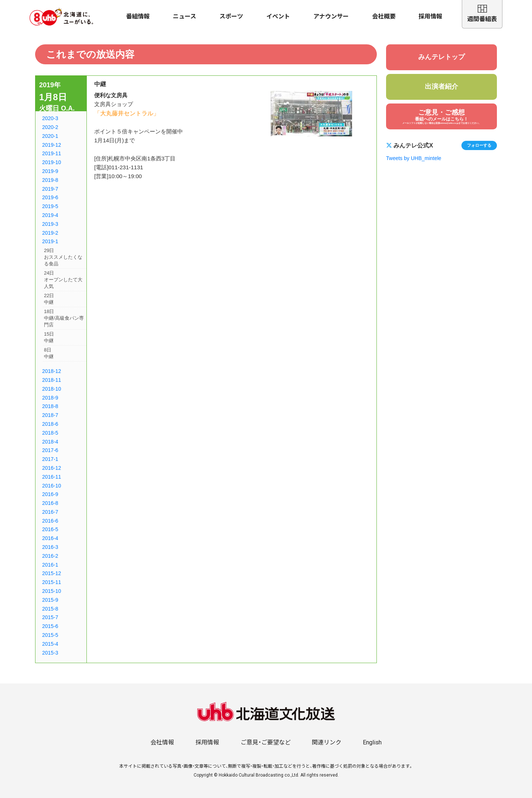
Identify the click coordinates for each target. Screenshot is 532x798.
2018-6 (50, 424)
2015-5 (50, 635)
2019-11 (52, 153)
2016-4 (50, 538)
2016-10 (52, 486)
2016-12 (52, 468)
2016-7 (50, 512)
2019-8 (50, 180)
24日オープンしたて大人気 (63, 280)
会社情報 (162, 742)
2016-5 (50, 529)
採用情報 (430, 16)
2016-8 (50, 503)
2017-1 (50, 459)
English (372, 742)
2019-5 (50, 206)
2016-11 (52, 477)
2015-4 (50, 644)
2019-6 (50, 197)
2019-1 (50, 241)
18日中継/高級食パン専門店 (64, 318)
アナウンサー (331, 16)
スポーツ (231, 16)
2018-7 (50, 415)
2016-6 (50, 521)
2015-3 (50, 653)
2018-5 (50, 433)
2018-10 (52, 389)
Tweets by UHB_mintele (414, 158)
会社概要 (384, 16)
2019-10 (52, 162)
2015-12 (52, 573)
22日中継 (49, 299)
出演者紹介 (441, 86)
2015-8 (50, 609)
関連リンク (327, 742)
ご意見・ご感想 (441, 117)
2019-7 (50, 189)
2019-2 (50, 233)
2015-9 (50, 600)
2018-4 (50, 442)
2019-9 (50, 171)
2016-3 (50, 547)
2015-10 (52, 591)
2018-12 (52, 371)
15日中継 (49, 337)
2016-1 (50, 565)
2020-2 (50, 127)
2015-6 (50, 626)
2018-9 (50, 398)
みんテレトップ (441, 57)
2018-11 (52, 380)
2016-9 (50, 494)
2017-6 (50, 450)
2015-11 (52, 582)
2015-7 (50, 617)
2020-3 (50, 118)
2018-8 (50, 406)
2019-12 (52, 145)
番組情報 (138, 16)
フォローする (479, 145)
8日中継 (49, 353)
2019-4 (50, 215)
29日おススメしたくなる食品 (63, 257)
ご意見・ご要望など (266, 742)
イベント (278, 16)
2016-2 (50, 556)
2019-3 (50, 224)
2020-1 (50, 136)
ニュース (185, 16)
